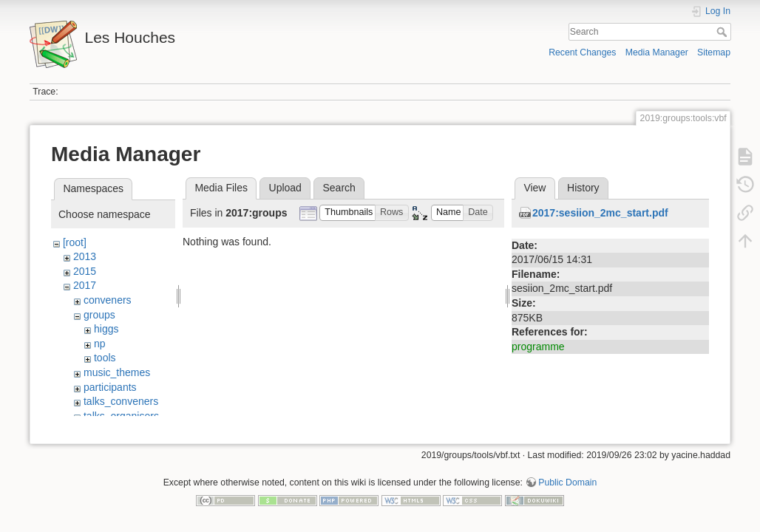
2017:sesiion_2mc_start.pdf (600, 213)
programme (538, 347)
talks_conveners (121, 401)
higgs (106, 329)
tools (105, 358)
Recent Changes (582, 52)
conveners (108, 300)
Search (723, 32)
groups (99, 315)
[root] (75, 242)
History (583, 188)
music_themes (117, 372)
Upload (285, 188)
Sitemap (714, 52)
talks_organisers (121, 416)
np (100, 344)
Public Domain (567, 483)
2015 (85, 271)
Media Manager (657, 52)
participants (110, 387)
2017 (85, 285)
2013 (85, 256)
